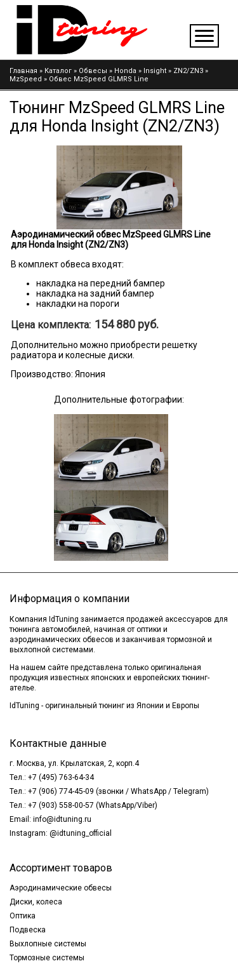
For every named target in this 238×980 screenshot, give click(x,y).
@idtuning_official (81, 833)
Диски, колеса (36, 902)
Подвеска (28, 930)
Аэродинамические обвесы (61, 888)
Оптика (23, 916)
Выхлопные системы (48, 944)
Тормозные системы (47, 958)
